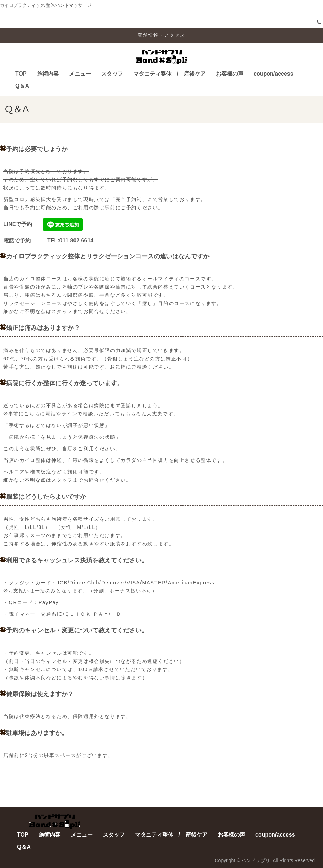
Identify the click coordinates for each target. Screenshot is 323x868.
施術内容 (48, 74)
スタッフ (112, 74)
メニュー (80, 74)
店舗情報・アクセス (161, 35)
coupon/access (273, 74)
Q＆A (22, 86)
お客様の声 (230, 74)
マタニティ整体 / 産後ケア (170, 74)
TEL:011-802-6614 (62, 241)
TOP (21, 74)
